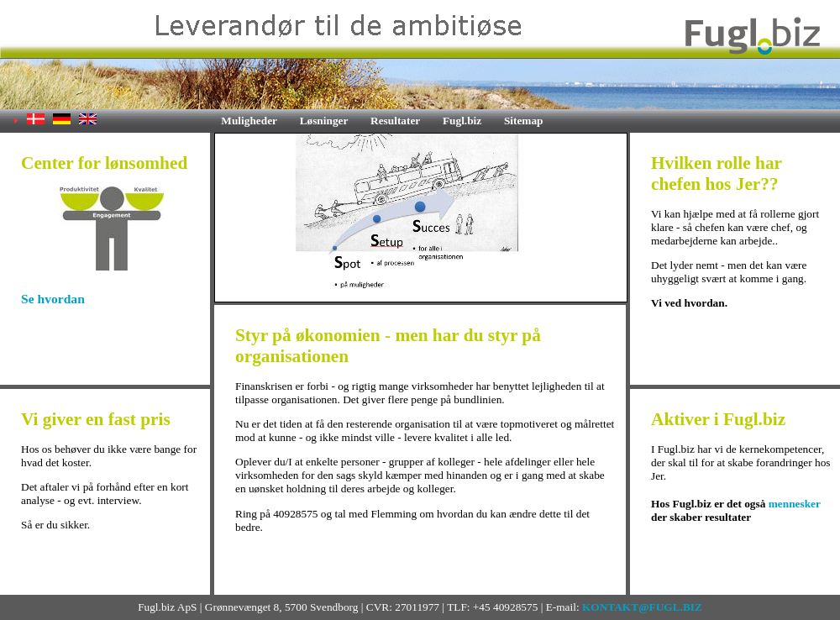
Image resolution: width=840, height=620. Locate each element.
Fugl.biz (462, 121)
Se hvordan (53, 299)
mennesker (795, 504)
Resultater (395, 121)
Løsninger (324, 121)
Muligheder (249, 121)
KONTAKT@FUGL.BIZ (642, 607)
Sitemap (524, 121)
